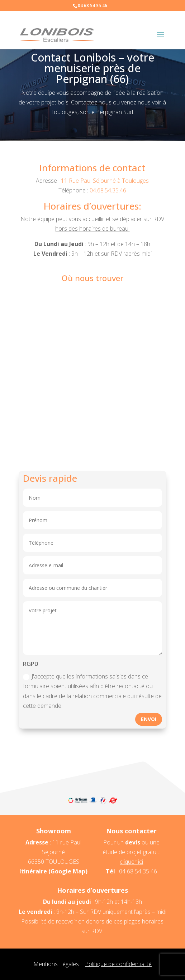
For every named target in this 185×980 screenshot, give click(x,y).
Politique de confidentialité (118, 964)
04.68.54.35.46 (108, 190)
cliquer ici (131, 862)
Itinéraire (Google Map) (53, 871)
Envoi (149, 719)
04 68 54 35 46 (138, 871)
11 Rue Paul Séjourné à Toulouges (105, 181)
